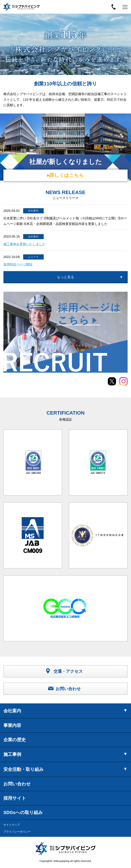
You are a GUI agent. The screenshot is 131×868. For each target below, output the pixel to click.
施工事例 (12, 754)
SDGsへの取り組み (23, 812)
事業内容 (12, 725)
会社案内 (12, 711)
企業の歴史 (15, 740)
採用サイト (15, 798)
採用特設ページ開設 (18, 264)
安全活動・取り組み (24, 769)
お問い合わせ (17, 784)
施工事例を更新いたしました (24, 244)
